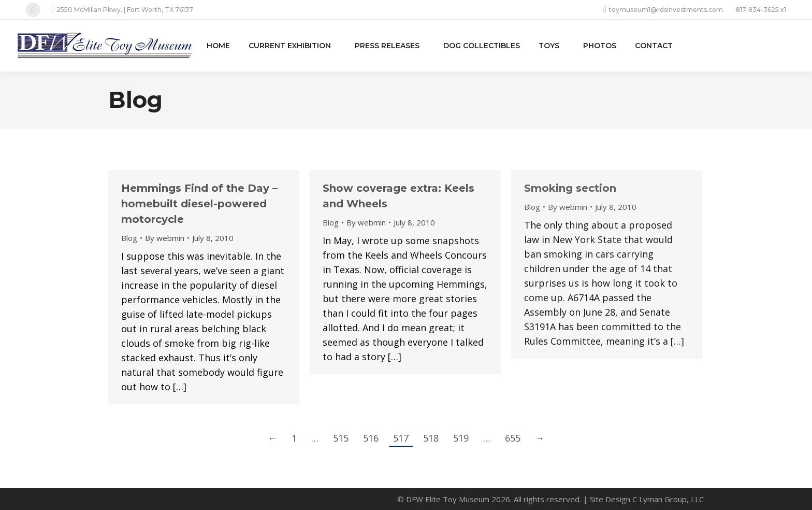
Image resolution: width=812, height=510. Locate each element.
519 (461, 438)
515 (341, 438)
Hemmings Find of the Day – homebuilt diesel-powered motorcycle (199, 204)
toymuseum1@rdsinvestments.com (663, 10)
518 (431, 438)
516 (371, 438)
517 (401, 438)
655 (513, 438)
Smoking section (570, 188)
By (165, 238)
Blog (129, 238)
